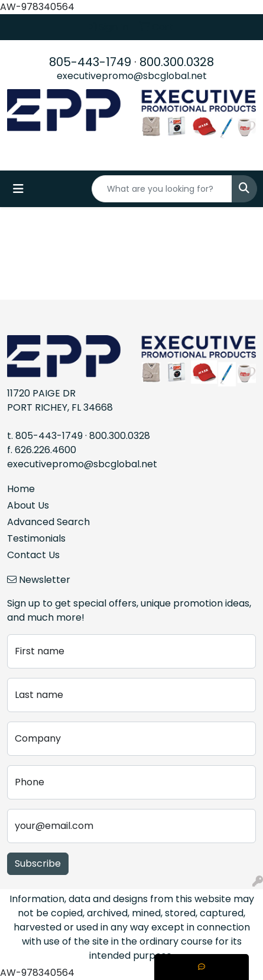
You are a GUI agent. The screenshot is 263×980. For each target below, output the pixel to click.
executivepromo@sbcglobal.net (132, 76)
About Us (28, 505)
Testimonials (36, 538)
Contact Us (33, 555)
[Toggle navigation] (18, 189)
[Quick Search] (162, 189)
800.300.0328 (177, 62)
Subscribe (38, 863)
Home (21, 489)
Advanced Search (48, 522)
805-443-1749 (90, 62)
